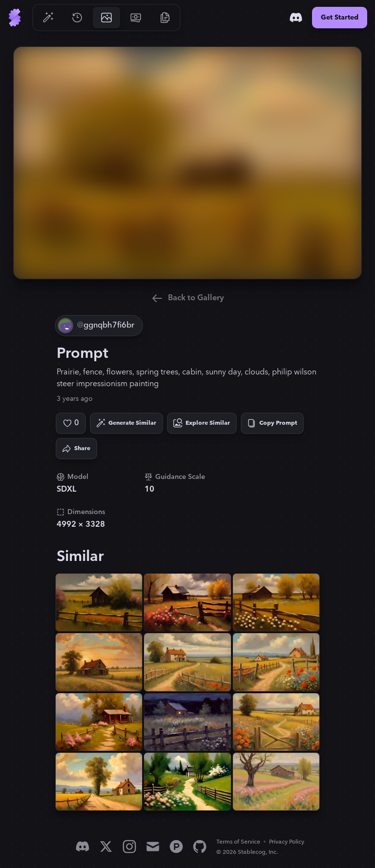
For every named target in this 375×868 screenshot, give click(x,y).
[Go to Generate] (48, 18)
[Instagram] (129, 847)
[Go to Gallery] (106, 18)
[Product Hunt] (176, 847)
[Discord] (296, 18)
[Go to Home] (15, 18)
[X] (106, 847)
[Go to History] (77, 18)
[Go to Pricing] (136, 18)
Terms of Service (238, 842)
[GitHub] (200, 847)
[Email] (153, 847)
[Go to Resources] (165, 18)
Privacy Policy (287, 842)
